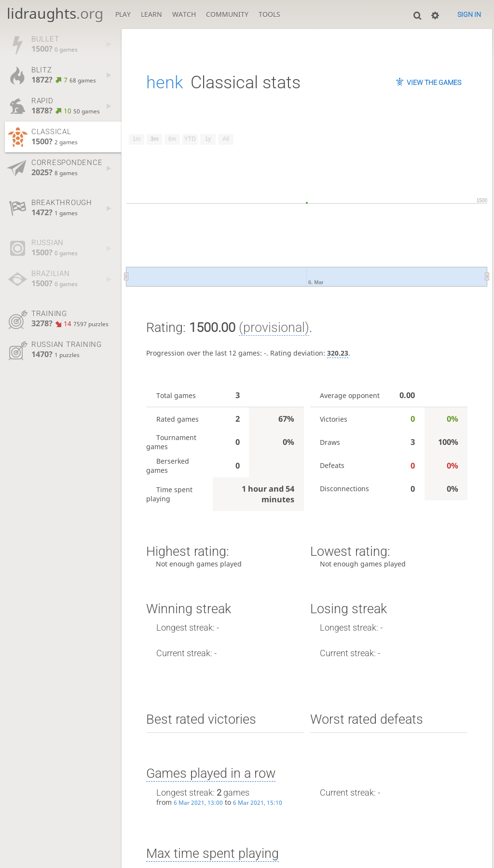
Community (227, 14)
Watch (184, 14)
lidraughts (55, 13)
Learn (151, 14)
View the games (434, 83)
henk (165, 83)
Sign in (469, 14)
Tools (269, 14)
